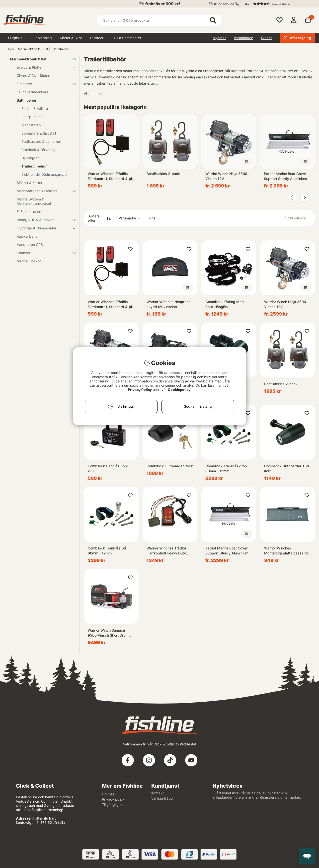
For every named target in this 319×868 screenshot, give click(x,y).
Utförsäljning (297, 38)
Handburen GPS (30, 245)
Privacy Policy (140, 390)
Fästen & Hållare (45, 108)
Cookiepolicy (179, 390)
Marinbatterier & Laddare (43, 191)
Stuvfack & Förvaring (39, 150)
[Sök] (159, 20)
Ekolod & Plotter (43, 67)
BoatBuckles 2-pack (163, 174)
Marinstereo (31, 125)
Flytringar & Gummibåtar (43, 228)
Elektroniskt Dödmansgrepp (44, 174)
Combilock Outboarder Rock (170, 466)
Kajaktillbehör (28, 236)
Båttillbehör (60, 49)
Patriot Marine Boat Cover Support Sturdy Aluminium (285, 176)
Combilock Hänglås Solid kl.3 (108, 468)
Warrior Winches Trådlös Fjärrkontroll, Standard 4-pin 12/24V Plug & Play (111, 176)
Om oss (108, 794)
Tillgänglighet (113, 804)
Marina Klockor (29, 261)
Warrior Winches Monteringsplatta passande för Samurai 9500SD (287, 551)
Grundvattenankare (33, 92)
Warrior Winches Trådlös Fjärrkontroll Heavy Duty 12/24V (167, 551)
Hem (11, 49)
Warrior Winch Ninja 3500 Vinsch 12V (226, 176)
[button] (278, 4)
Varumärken (243, 38)
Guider (267, 38)
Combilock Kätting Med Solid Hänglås (225, 304)
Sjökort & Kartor (30, 183)
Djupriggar (30, 158)
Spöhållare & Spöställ (39, 133)
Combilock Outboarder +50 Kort (287, 468)
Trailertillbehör (34, 166)
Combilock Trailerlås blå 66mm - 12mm (107, 551)
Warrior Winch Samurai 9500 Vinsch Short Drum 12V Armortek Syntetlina (108, 633)
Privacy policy (113, 799)
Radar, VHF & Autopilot (43, 220)
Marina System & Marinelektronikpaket (34, 201)
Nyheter (219, 38)
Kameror (43, 253)
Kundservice (224, 4)
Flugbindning (41, 38)
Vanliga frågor (163, 798)
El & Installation (29, 212)
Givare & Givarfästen (43, 76)
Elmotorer (43, 84)
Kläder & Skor (71, 38)
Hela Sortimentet (127, 38)
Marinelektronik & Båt (33, 49)
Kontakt (158, 793)
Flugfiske (15, 38)
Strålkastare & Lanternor (41, 141)
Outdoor (97, 38)
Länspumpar (32, 117)
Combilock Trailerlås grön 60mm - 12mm (226, 468)
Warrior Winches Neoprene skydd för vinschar (168, 304)
